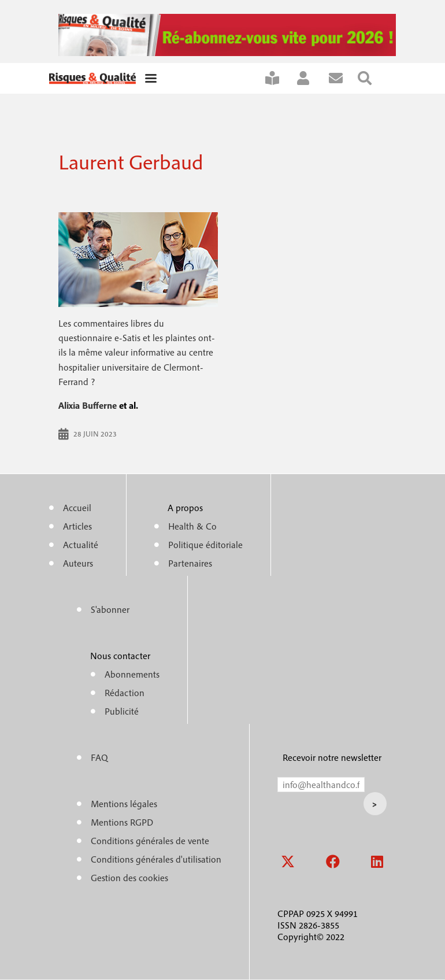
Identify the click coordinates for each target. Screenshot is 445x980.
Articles (77, 526)
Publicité (122, 711)
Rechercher (372, 78)
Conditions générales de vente (150, 841)
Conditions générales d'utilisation (156, 859)
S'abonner (280, 78)
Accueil (77, 508)
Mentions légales (124, 804)
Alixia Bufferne (88, 405)
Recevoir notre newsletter (332, 757)
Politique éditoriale (205, 545)
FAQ (99, 757)
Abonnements (132, 674)
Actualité (81, 545)
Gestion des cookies (129, 878)
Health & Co (192, 526)
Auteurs (78, 563)
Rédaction (125, 693)
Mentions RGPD (122, 822)
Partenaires (190, 563)
